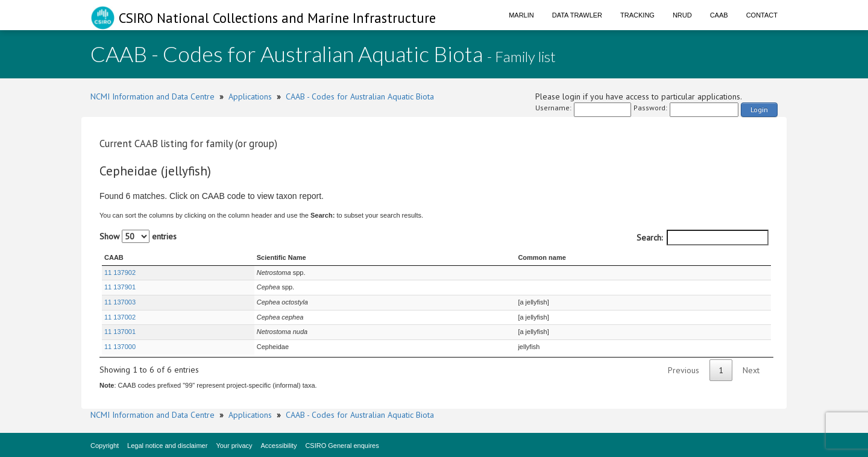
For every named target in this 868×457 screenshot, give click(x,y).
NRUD (682, 15)
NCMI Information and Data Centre (153, 96)
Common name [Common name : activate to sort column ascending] (542, 257)
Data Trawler (577, 15)
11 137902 (120, 273)
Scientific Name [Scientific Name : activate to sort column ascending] (281, 257)
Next (751, 370)
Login (759, 109)
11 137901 (120, 287)
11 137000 (120, 347)
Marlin (521, 15)
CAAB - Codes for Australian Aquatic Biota (360, 96)
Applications (250, 96)
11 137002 (120, 317)
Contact (762, 15)
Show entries (138, 236)
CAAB (719, 15)
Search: (703, 238)
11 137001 (120, 332)
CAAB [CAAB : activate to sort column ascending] (114, 257)
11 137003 (120, 302)
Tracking (637, 15)
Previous (684, 370)
